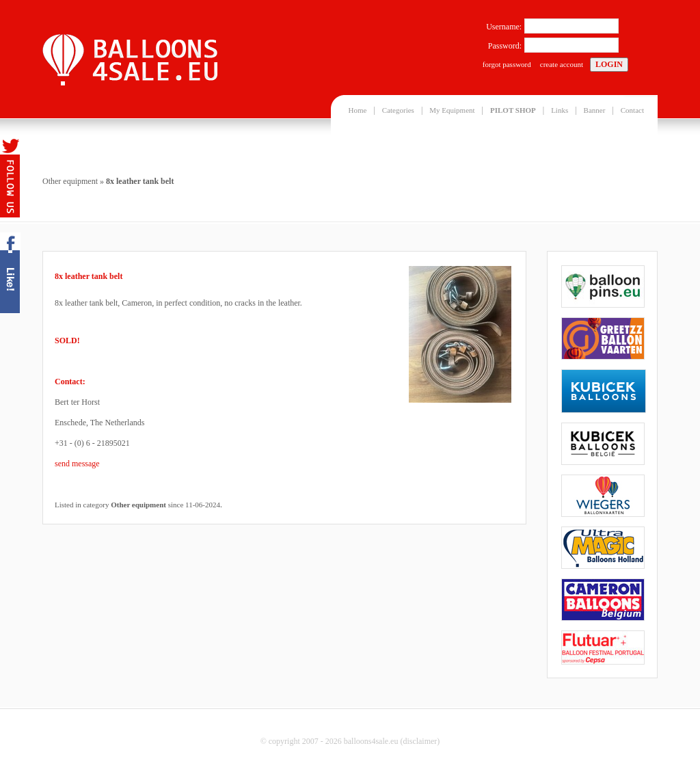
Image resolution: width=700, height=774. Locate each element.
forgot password (507, 64)
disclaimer (420, 741)
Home (358, 110)
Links (560, 110)
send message (77, 464)
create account (562, 64)
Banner (595, 110)
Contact (632, 110)
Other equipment (70, 181)
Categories (398, 110)
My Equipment (452, 110)
